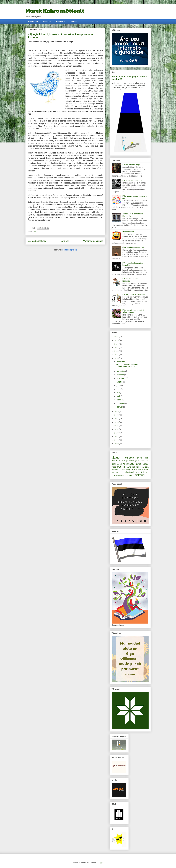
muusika (121, 467)
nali (134, 467)
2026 (117, 337)
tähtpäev (144, 472)
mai (118, 393)
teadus (126, 472)
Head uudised (128, 232)
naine (129, 467)
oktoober (120, 375)
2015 (117, 426)
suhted (145, 469)
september (121, 378)
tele (138, 472)
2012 (117, 436)
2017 (117, 419)
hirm (123, 461)
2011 (117, 440)
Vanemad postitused (93, 241)
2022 (117, 351)
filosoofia (116, 461)
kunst (138, 464)
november (121, 371)
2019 (117, 411)
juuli (119, 386)
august (120, 382)
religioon (130, 469)
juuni (119, 389)
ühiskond (139, 475)
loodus (145, 464)
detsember (121, 361)
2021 (117, 355)
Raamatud (61, 22)
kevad (119, 464)
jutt (127, 461)
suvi (113, 472)
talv (121, 472)
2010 (117, 444)
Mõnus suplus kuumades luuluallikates (133, 264)
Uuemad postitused (37, 241)
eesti (139, 458)
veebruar (121, 403)
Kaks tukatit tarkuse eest (132, 180)
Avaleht (65, 241)
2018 (117, 415)
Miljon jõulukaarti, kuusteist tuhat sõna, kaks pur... (127, 366)
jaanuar (120, 407)
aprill (119, 396)
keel (35, 232)
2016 (117, 422)
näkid (138, 467)
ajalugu (116, 458)
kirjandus (128, 464)
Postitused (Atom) (69, 250)
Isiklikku (47, 22)
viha (113, 475)
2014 (117, 429)
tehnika (132, 472)
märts (119, 400)
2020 (117, 358)
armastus (129, 458)
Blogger (100, 863)
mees (114, 467)
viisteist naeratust (122, 476)
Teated (74, 22)
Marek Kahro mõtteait (55, 10)
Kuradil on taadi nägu (131, 165)
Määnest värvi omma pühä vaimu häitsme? (133, 311)
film (147, 458)
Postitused (33, 22)
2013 (117, 433)
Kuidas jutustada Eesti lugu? (134, 294)
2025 (117, 340)
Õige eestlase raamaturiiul (133, 247)
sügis (117, 472)
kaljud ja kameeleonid (139, 461)
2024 (117, 344)
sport (138, 469)
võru (130, 475)
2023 (117, 347)
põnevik (122, 470)
